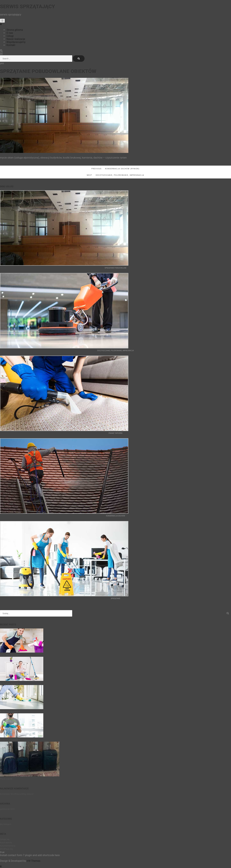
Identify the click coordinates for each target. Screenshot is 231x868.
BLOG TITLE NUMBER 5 (10, 655)
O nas (10, 33)
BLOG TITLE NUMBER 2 (10, 740)
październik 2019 (7, 809)
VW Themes (33, 861)
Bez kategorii (6, 824)
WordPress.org (6, 849)
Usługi (10, 36)
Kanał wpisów (6, 843)
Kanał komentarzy (8, 846)
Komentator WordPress (10, 794)
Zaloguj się (5, 839)
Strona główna (15, 30)
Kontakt (11, 45)
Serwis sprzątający (27, 6)
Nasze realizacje (16, 39)
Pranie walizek (6, 779)
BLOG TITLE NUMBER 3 (10, 712)
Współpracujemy (16, 42)
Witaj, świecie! (27, 794)
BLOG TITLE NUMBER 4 (10, 683)
